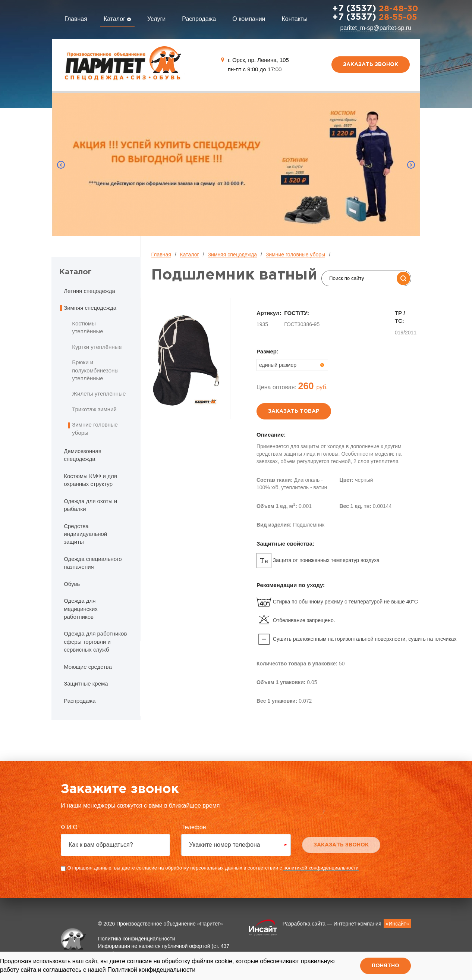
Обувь (72, 584)
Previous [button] (61, 165)
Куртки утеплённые (97, 347)
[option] (236, 165)
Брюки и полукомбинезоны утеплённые (95, 370)
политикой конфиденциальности (321, 868)
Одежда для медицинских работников (81, 609)
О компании (249, 19)
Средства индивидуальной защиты (85, 534)
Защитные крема (86, 683)
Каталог (117, 19)
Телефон (193, 827)
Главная (76, 19)
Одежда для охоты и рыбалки (90, 505)
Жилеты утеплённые (99, 394)
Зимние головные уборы (295, 255)
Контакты (295, 19)
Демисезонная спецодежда (83, 455)
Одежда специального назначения (93, 563)
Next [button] (411, 165)
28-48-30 (375, 9)
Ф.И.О (69, 827)
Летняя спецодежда (89, 291)
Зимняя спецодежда (232, 255)
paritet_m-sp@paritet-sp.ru (376, 28)
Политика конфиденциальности (137, 939)
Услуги (156, 19)
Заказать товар (294, 411)
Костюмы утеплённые (87, 327)
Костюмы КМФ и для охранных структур (90, 480)
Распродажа (199, 19)
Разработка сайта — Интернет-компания (347, 924)
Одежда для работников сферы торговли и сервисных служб (95, 642)
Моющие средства (88, 667)
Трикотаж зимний (94, 409)
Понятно (386, 966)
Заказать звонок (371, 65)
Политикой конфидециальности (151, 970)
